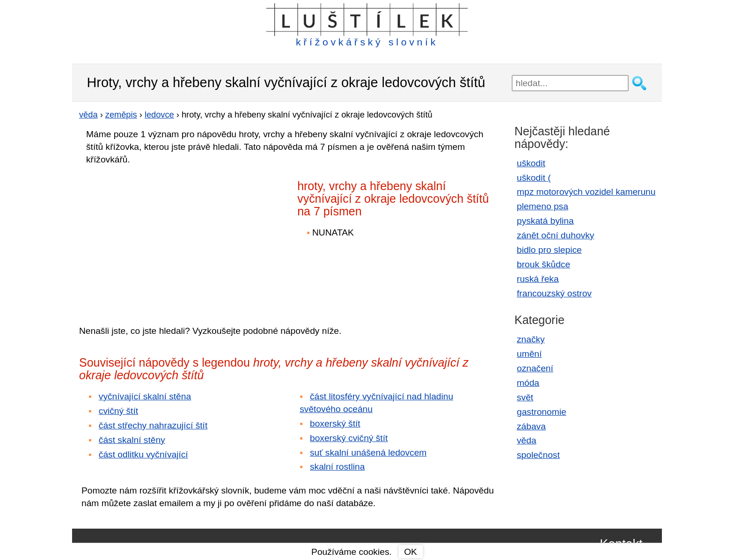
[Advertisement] (161, 238)
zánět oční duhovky (555, 235)
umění (529, 354)
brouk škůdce (543, 264)
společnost (538, 455)
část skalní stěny (132, 440)
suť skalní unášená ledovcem (368, 453)
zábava (531, 426)
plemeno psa (543, 206)
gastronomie (542, 412)
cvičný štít (118, 411)
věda (527, 440)
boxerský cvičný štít (349, 438)
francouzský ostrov (554, 293)
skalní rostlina (337, 467)
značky (531, 339)
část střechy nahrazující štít (153, 425)
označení (535, 368)
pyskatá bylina (545, 221)
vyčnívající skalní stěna (145, 396)
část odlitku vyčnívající (143, 454)
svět (525, 397)
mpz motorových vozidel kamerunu (586, 192)
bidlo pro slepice (549, 250)
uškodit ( (534, 178)
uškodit (531, 163)
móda (528, 383)
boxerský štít (335, 424)
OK (411, 552)
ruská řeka (538, 279)
